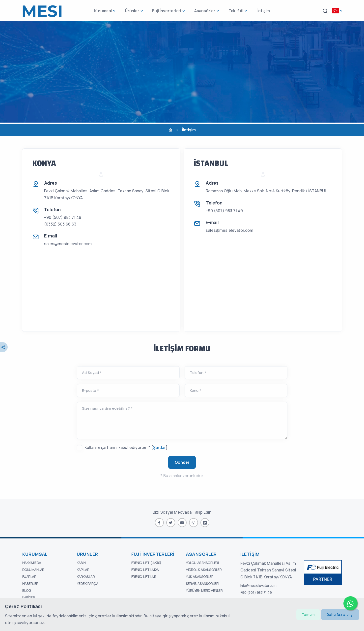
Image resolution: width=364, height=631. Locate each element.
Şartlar (159, 447)
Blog (27, 590)
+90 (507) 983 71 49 (63, 217)
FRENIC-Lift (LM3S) (146, 563)
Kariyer (29, 597)
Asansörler (205, 11)
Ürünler (132, 11)
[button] (325, 11)
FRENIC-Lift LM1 (144, 577)
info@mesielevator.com (258, 585)
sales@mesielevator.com (68, 244)
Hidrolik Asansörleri (204, 570)
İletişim (263, 11)
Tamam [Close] (308, 614)
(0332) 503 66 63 (60, 224)
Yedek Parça (88, 583)
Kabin (81, 563)
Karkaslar (86, 577)
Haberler (30, 583)
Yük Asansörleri (200, 577)
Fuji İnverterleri (167, 11)
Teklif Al (236, 11)
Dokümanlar (33, 570)
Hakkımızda (32, 563)
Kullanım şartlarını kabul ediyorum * (117, 447)
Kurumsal (103, 11)
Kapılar (83, 570)
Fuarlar (29, 577)
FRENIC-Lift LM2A (145, 570)
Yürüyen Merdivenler (204, 590)
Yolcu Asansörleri (202, 563)
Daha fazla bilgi (340, 614)
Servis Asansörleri (202, 583)
